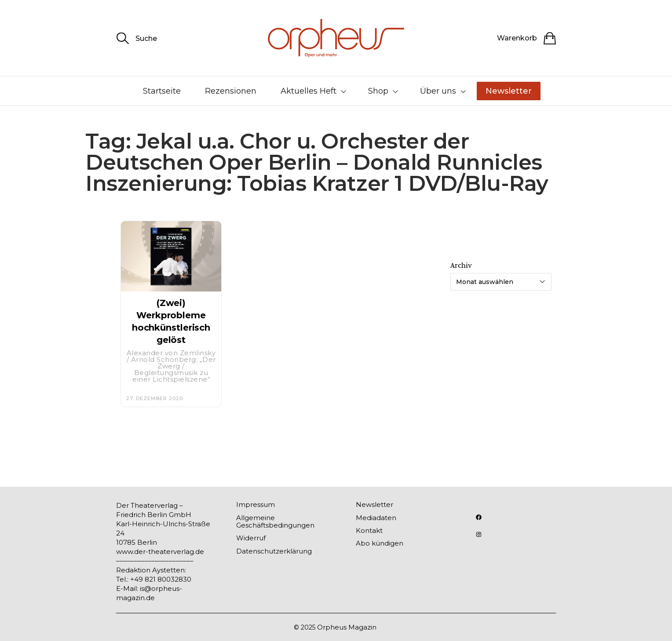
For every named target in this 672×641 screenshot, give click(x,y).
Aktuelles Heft (309, 91)
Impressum (256, 504)
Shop (378, 91)
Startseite (162, 91)
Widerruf (251, 538)
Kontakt (369, 530)
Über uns (438, 91)
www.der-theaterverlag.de (160, 552)
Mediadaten (376, 518)
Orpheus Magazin (347, 627)
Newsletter (509, 91)
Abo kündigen (380, 543)
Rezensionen (231, 91)
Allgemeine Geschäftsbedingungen (275, 521)
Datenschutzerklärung (274, 551)
